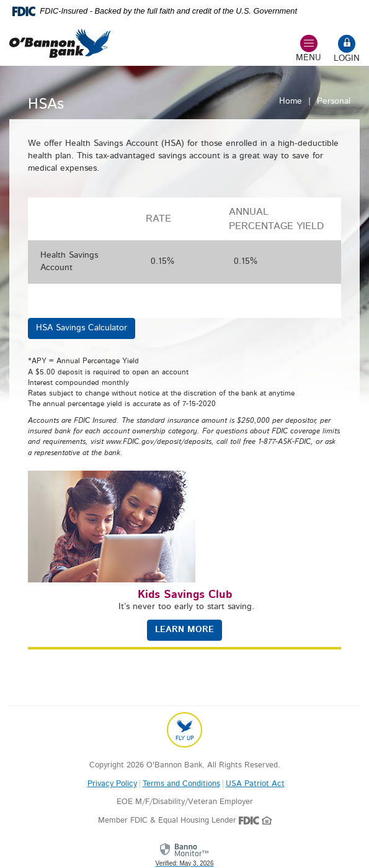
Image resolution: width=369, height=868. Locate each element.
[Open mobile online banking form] (347, 50)
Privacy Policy (112, 784)
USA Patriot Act (255, 784)
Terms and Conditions (181, 784)
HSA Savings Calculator (82, 328)
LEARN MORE (184, 630)
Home (291, 101)
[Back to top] (184, 730)
